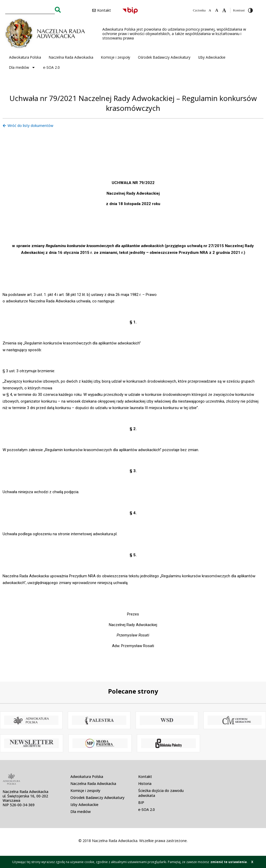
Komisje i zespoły (116, 57)
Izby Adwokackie (212, 57)
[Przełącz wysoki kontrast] (250, 10)
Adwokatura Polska (25, 57)
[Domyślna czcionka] (217, 10)
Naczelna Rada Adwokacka (71, 57)
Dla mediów (22, 67)
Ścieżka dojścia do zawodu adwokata (161, 793)
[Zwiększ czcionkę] (224, 10)
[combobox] (30, 10)
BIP (141, 802)
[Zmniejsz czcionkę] (210, 10)
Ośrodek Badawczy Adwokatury (164, 57)
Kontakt (145, 777)
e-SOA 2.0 (51, 67)
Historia (145, 784)
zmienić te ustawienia (229, 862)
